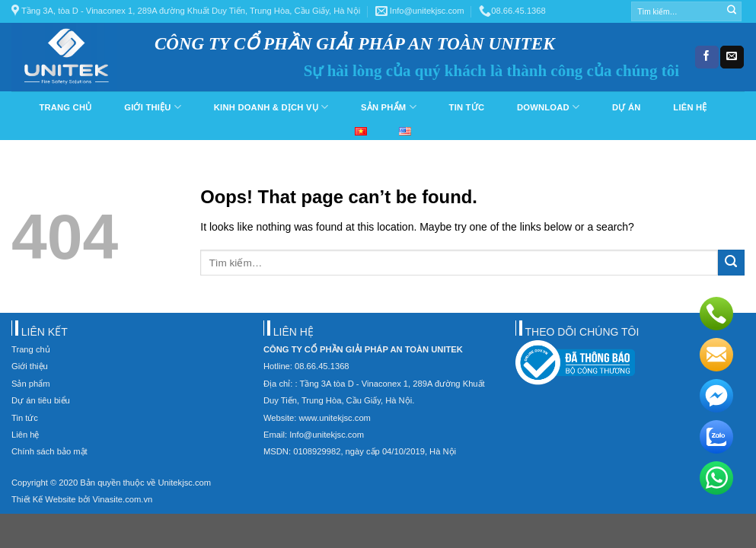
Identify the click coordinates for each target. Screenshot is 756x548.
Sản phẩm (389, 107)
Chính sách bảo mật (49, 451)
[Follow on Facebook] (707, 57)
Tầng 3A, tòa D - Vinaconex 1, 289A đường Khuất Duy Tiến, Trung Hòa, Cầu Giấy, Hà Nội (186, 11)
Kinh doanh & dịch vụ (271, 107)
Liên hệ (690, 107)
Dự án (626, 107)
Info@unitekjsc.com (420, 11)
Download (548, 107)
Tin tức (467, 107)
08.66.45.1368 (512, 11)
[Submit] (731, 11)
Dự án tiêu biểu (41, 400)
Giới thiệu (153, 107)
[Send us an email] (732, 57)
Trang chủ (65, 107)
